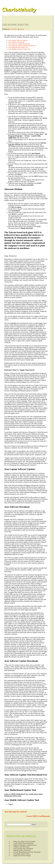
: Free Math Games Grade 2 (21, 854)
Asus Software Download (16, 42)
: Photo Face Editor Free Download (24, 842)
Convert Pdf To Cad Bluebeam (38, 816)
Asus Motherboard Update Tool (18, 47)
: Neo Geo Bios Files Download (23, 849)
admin (22, 29)
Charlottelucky (19, 10)
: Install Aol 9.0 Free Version (22, 856)
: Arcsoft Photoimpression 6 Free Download (27, 852)
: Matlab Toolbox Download (22, 850)
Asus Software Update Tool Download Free (22, 46)
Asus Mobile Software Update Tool (19, 49)
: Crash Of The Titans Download (23, 843)
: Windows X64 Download (21, 847)
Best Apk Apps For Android (16, 812)
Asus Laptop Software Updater (18, 40)
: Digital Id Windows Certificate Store (25, 845)
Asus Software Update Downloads (19, 44)
